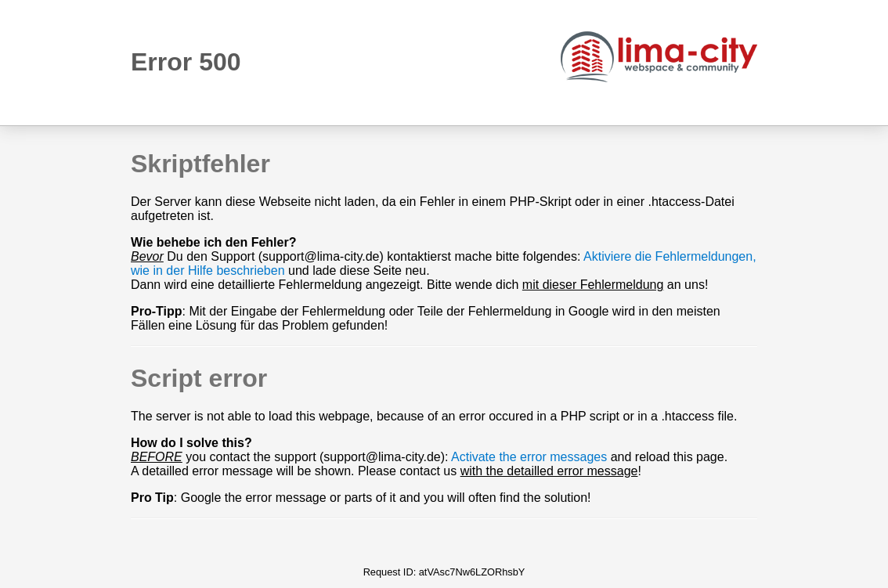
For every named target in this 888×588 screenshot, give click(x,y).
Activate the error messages (529, 457)
